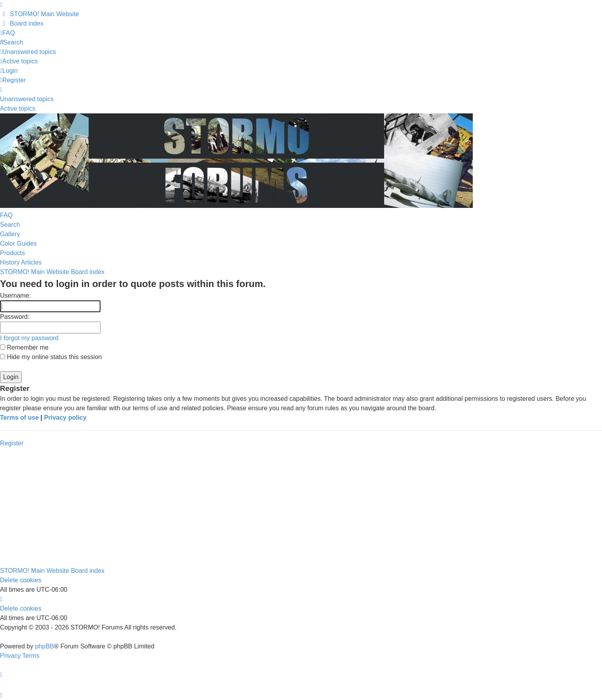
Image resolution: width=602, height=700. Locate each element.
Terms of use (19, 418)
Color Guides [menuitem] (18, 244)
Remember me (24, 347)
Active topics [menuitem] (18, 108)
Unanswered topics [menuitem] (27, 99)
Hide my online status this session (51, 357)
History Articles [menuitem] (21, 262)
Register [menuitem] (13, 80)
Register (12, 443)
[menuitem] (39, 14)
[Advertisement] (301, 507)
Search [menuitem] (10, 225)
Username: (15, 295)
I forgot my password (29, 338)
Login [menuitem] (9, 71)
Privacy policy (65, 418)
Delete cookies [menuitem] (21, 580)
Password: (15, 317)
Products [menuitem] (12, 253)
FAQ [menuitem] (6, 215)
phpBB (45, 646)
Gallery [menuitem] (10, 234)
